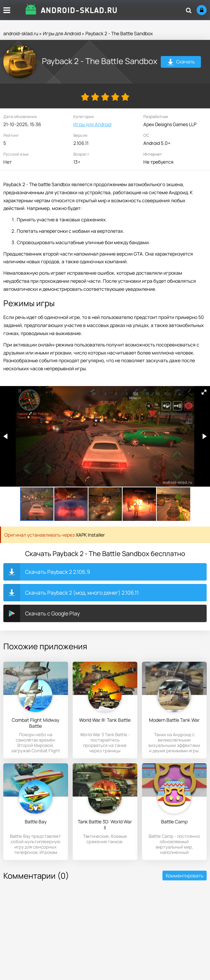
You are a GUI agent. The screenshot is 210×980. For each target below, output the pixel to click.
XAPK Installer (90, 535)
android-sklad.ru (21, 33)
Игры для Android (62, 33)
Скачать (181, 63)
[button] (204, 392)
